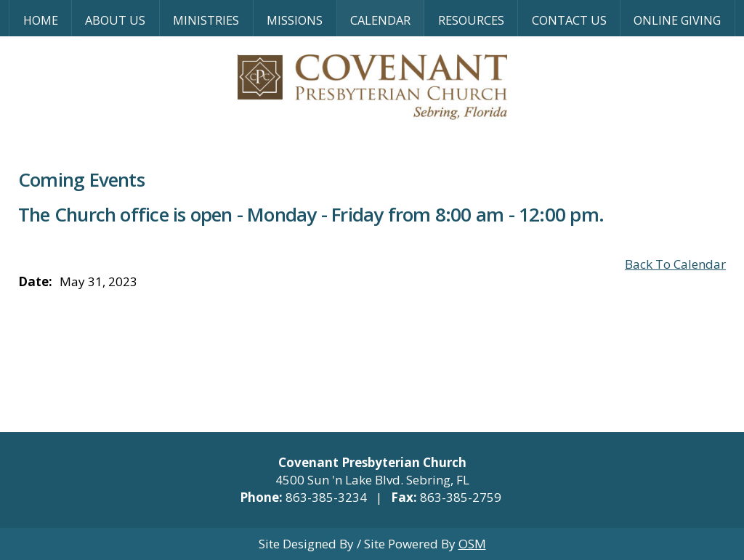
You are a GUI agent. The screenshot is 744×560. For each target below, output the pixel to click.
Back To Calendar (675, 264)
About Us (115, 20)
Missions (295, 20)
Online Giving (677, 20)
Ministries (206, 20)
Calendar (380, 20)
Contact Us (569, 20)
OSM (472, 544)
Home (41, 20)
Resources (471, 20)
